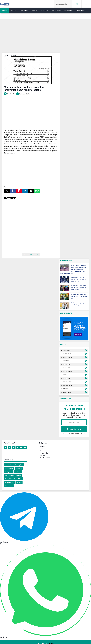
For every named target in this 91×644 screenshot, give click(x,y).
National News (24, 11)
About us (42, 446)
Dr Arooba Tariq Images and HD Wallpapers (78, 301)
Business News (74, 348)
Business (34, 11)
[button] (7, 191)
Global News (44, 11)
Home (4, 11)
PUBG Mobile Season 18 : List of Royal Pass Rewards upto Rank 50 (79, 285)
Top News (13, 11)
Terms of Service (45, 455)
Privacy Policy (44, 450)
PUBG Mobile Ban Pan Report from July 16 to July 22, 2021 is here (79, 276)
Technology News (74, 383)
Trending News (74, 390)
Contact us (43, 444)
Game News (74, 358)
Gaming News (81, 11)
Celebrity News (69, 11)
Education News (56, 11)
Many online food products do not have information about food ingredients (25, 89)
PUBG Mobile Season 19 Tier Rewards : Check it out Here (79, 294)
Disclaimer (43, 448)
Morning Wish (74, 376)
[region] (45, 37)
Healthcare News (74, 369)
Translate (5, 16)
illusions (74, 372)
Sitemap (42, 452)
